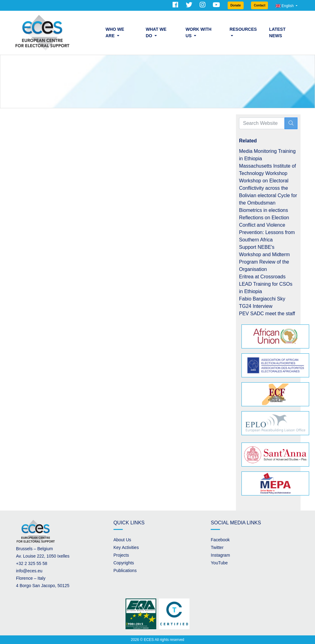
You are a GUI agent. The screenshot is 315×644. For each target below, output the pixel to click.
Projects (121, 555)
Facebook (220, 540)
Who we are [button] (115, 32)
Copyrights (124, 563)
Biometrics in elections (263, 210)
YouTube (219, 563)
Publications (125, 570)
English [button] (285, 6)
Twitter (217, 547)
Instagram (220, 555)
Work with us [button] (198, 32)
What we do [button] (156, 32)
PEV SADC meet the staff (267, 314)
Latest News (277, 32)
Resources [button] (243, 29)
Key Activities (126, 547)
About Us (122, 540)
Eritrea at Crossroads (262, 277)
